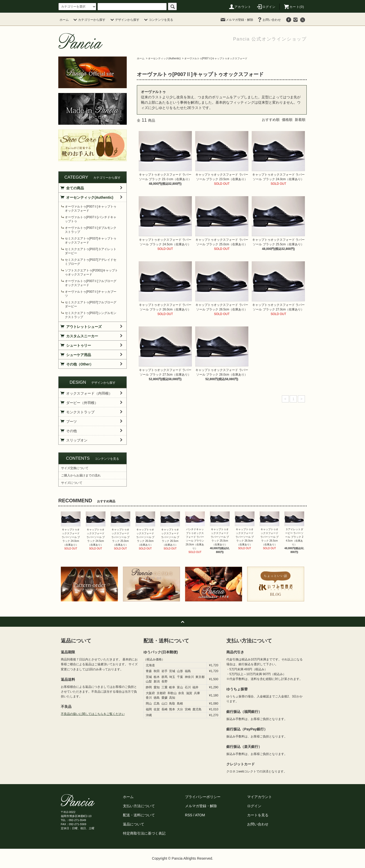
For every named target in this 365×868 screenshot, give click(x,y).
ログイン (266, 7)
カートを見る (258, 815)
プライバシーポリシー (203, 797)
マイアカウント (260, 797)
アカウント (240, 7)
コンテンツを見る (158, 20)
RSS (189, 815)
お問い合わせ (269, 20)
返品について (134, 824)
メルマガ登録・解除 (236, 20)
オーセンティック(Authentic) (164, 58)
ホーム (64, 20)
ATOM (200, 815)
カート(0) (294, 7)
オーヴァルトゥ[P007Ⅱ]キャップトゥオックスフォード (216, 58)
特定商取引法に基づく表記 (144, 833)
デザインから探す (124, 20)
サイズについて (72, 483)
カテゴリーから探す (89, 20)
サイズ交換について (75, 468)
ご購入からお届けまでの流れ (81, 475)
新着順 (300, 120)
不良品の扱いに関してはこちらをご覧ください (93, 714)
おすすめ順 (271, 120)
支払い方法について (139, 806)
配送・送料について (139, 815)
